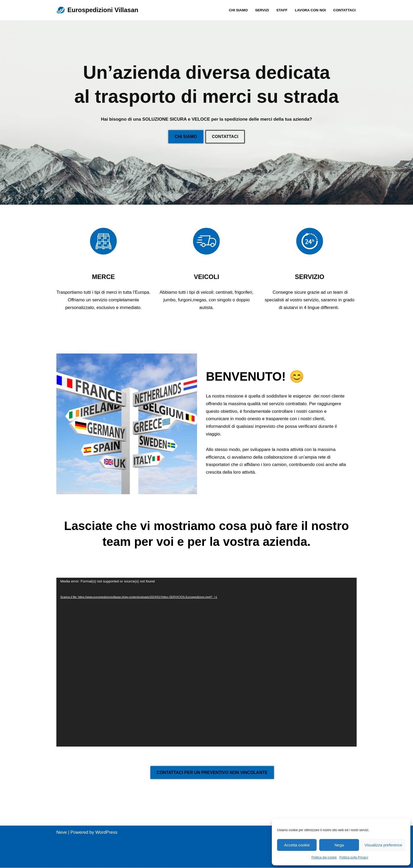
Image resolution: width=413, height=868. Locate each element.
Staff (282, 10)
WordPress (106, 833)
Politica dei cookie (324, 857)
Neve (62, 833)
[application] (206, 662)
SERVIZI (262, 10)
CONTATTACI (225, 137)
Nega (339, 845)
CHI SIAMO (238, 10)
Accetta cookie (297, 845)
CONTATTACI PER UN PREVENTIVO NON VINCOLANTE (212, 773)
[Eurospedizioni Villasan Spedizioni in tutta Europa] (97, 10)
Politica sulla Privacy (354, 857)
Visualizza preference (383, 845)
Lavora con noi (310, 10)
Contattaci (344, 10)
